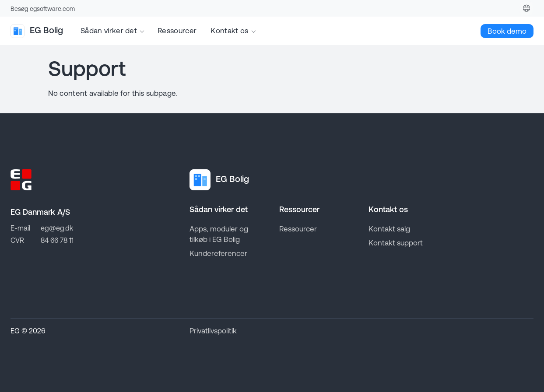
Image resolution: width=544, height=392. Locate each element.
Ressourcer (177, 31)
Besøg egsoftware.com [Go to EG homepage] (43, 9)
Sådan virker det (109, 31)
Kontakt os (229, 31)
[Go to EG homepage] (21, 180)
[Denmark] (526, 8)
